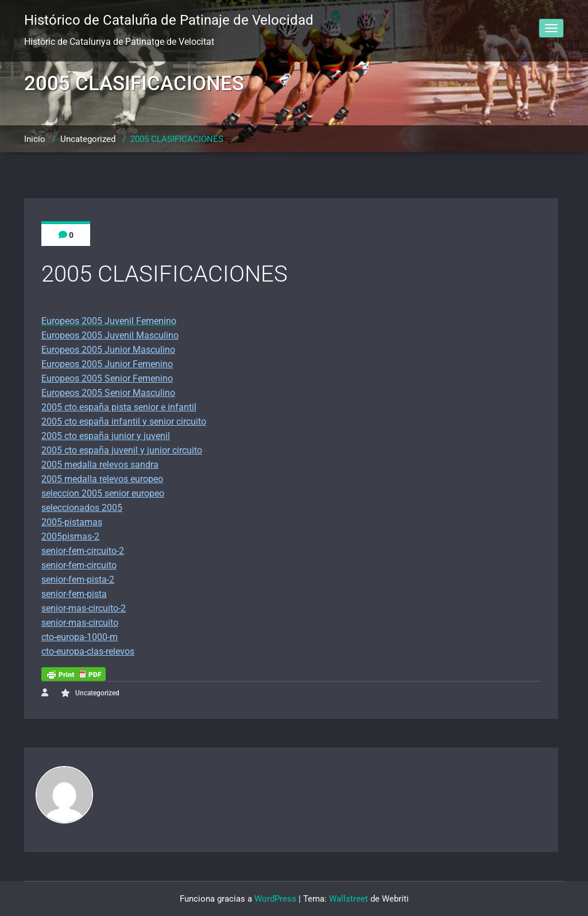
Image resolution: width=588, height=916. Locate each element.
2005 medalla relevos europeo (102, 479)
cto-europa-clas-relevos (88, 651)
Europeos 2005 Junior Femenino (107, 364)
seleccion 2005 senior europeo (103, 493)
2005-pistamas (72, 522)
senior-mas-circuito (80, 623)
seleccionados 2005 (82, 508)
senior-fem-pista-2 (78, 580)
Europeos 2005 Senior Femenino (107, 378)
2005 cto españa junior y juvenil (106, 436)
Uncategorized (88, 139)
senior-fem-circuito (79, 565)
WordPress (275, 899)
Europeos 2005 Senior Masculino (108, 393)
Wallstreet (349, 899)
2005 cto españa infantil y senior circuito (124, 422)
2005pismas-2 (70, 536)
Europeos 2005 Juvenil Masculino (110, 335)
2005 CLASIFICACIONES (177, 139)
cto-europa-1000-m (80, 637)
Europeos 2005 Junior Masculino (108, 350)
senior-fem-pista (74, 594)
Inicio (35, 139)
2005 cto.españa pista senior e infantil (119, 407)
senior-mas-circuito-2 (84, 608)
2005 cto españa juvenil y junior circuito (122, 450)
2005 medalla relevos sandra (100, 465)
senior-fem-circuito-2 (83, 551)
